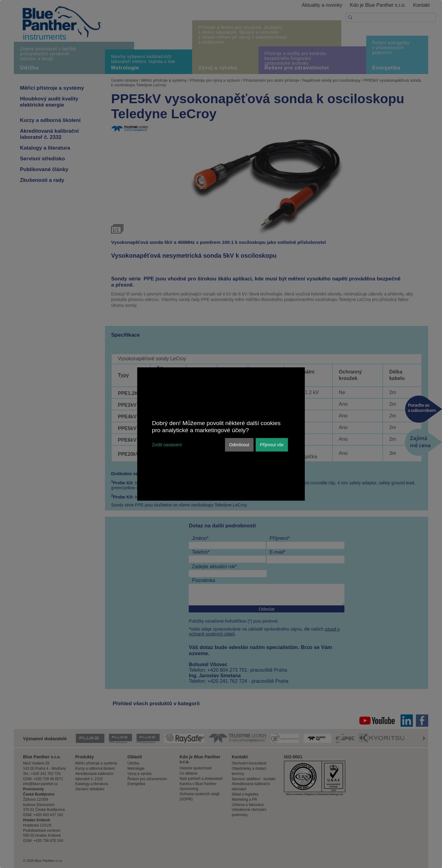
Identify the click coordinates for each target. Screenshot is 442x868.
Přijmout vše (272, 445)
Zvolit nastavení (167, 445)
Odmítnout (239, 445)
